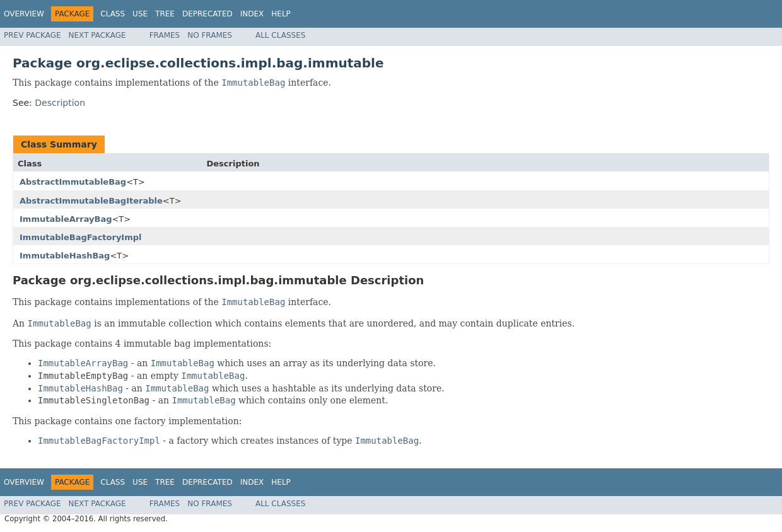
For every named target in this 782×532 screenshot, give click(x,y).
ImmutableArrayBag (66, 219)
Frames (165, 35)
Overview (24, 14)
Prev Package (32, 35)
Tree (165, 14)
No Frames (210, 35)
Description (60, 103)
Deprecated (207, 14)
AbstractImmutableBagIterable (91, 201)
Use (140, 14)
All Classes (280, 35)
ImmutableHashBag (65, 256)
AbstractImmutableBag (73, 182)
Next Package (97, 35)
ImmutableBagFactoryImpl (81, 237)
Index (252, 14)
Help (281, 14)
